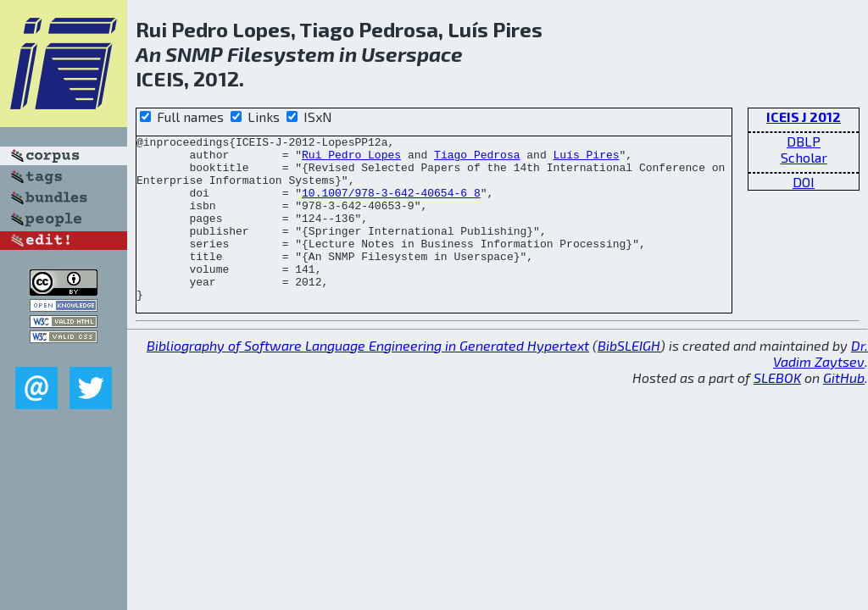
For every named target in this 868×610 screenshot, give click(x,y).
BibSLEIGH (629, 378)
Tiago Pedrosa (477, 159)
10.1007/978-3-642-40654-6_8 (391, 205)
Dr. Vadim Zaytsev (821, 386)
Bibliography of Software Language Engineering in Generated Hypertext (368, 378)
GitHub (844, 410)
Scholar (804, 157)
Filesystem (281, 54)
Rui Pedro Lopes (351, 159)
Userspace (412, 54)
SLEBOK (777, 410)
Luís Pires (586, 159)
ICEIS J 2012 (804, 116)
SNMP (194, 54)
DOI (804, 182)
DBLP (804, 141)
